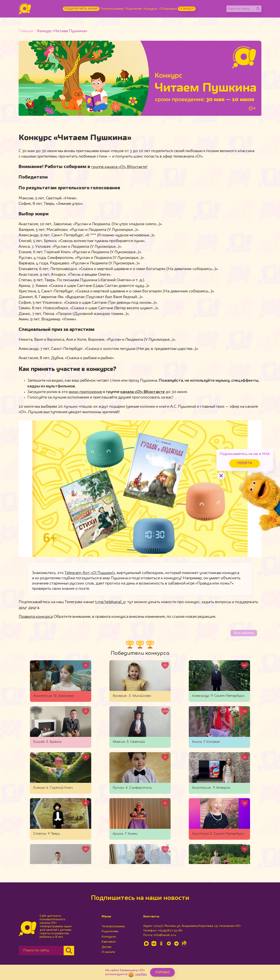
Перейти (243, 463)
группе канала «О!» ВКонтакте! (119, 167)
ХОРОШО (162, 972)
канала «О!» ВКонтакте (143, 392)
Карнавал (109, 942)
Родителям (134, 9)
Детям (107, 947)
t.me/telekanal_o (110, 602)
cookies (141, 974)
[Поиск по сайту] (241, 9)
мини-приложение (85, 392)
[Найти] (258, 9)
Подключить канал (81, 9)
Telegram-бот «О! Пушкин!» (90, 573)
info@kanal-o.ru (165, 935)
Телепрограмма (112, 9)
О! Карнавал (168, 9)
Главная (26, 31)
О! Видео (187, 9)
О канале (108, 952)
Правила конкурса (36, 617)
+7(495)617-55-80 (170, 931)
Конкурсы (150, 9)
